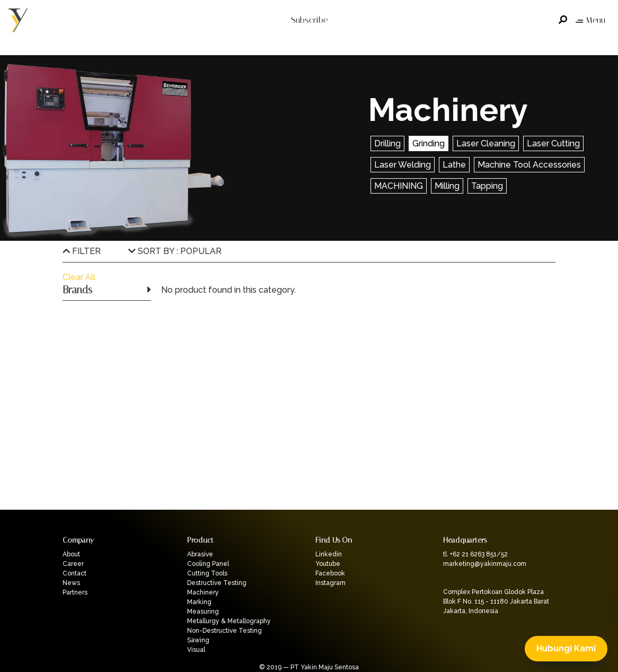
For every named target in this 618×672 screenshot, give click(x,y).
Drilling (387, 143)
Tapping (487, 186)
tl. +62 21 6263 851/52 (475, 554)
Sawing (198, 640)
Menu (590, 20)
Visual (196, 650)
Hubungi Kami (566, 648)
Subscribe (309, 20)
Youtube (328, 564)
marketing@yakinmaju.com (485, 564)
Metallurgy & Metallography (229, 621)
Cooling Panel (208, 564)
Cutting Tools (207, 573)
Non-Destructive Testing (224, 631)
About (71, 554)
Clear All (79, 277)
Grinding (429, 143)
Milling (447, 186)
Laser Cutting (553, 143)
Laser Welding (403, 165)
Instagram (330, 583)
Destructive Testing (217, 583)
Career (73, 564)
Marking (199, 602)
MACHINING (399, 186)
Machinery (203, 592)
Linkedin (329, 554)
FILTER (82, 251)
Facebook (330, 573)
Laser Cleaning (486, 143)
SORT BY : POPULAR (175, 251)
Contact (74, 573)
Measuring (203, 612)
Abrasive (200, 554)
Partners (75, 592)
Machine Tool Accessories (529, 165)
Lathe (454, 165)
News (71, 583)
